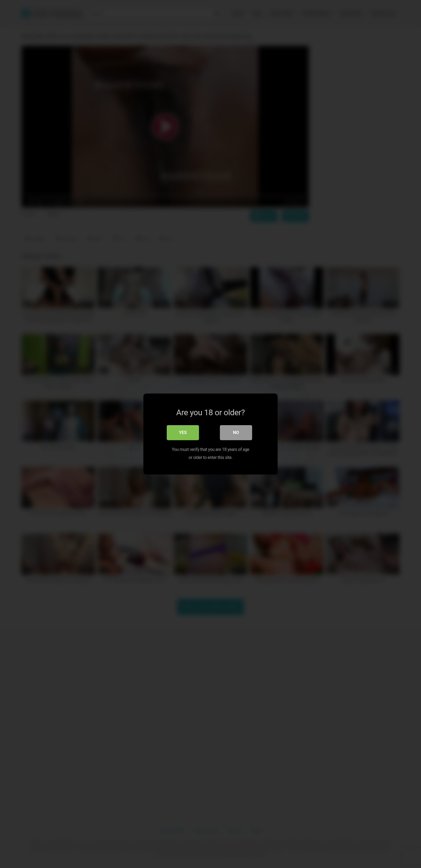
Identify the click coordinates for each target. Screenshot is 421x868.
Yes (183, 433)
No (236, 433)
